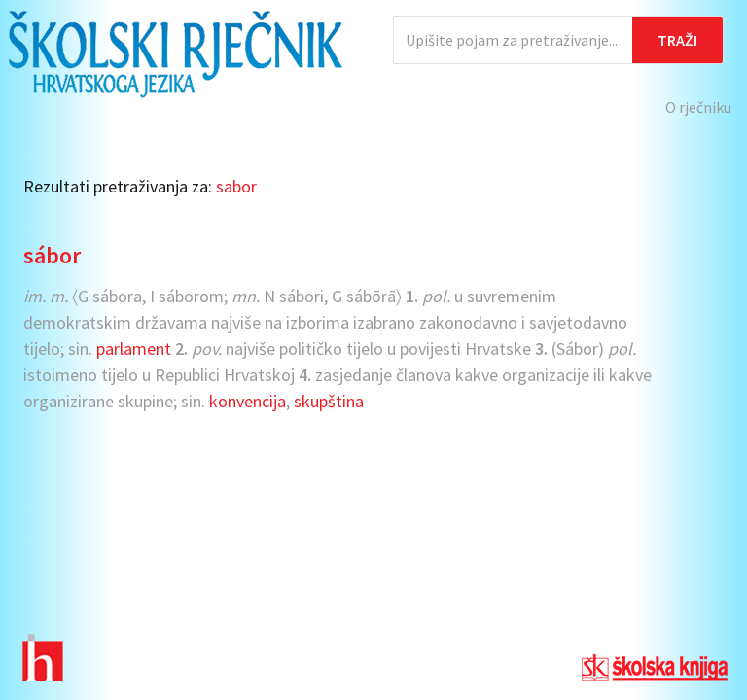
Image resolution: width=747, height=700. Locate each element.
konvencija (248, 401)
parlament (134, 349)
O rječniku (698, 107)
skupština (329, 401)
